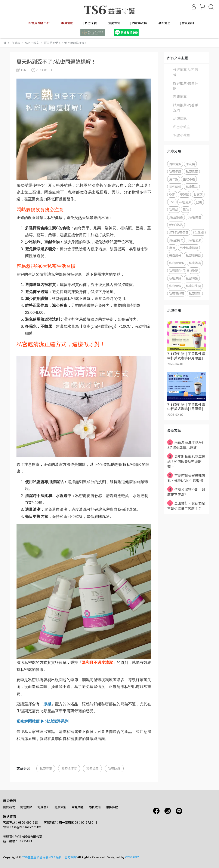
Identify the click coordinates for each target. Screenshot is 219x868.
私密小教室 (182, 127)
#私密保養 (176, 217)
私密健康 (46, 768)
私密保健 (175, 286)
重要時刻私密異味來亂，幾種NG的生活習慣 (186, 478)
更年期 (174, 179)
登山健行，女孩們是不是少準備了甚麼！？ (186, 506)
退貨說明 (61, 807)
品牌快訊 (180, 118)
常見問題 (78, 807)
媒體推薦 (180, 97)
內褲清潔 (175, 164)
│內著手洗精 (138, 23)
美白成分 (175, 255)
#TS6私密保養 (179, 232)
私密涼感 (92, 768)
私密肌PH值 (177, 270)
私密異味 (192, 187)
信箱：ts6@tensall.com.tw (22, 827)
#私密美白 (194, 217)
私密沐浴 (195, 263)
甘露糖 (198, 194)
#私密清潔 (194, 240)
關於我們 (9, 807)
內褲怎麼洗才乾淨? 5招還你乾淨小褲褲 (185, 445)
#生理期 (198, 232)
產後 (172, 248)
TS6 (172, 202)
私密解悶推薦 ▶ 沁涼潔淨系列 (42, 721)
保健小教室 (182, 135)
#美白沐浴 (176, 225)
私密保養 (192, 171)
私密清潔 (185, 202)
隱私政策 (95, 807)
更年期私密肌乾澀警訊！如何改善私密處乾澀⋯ (186, 461)
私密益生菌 (193, 286)
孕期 (172, 194)
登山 (199, 202)
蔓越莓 (184, 194)
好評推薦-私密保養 (186, 72)
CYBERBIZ (132, 857)
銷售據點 (26, 807)
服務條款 (112, 807)
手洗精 (190, 164)
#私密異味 (176, 240)
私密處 (174, 209)
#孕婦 (194, 270)
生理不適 (189, 179)
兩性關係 (175, 187)
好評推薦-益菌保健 (186, 86)
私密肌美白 (193, 255)
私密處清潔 (69, 768)
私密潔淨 (195, 293)
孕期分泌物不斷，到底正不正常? (186, 492)
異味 (186, 209)
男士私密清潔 (189, 248)
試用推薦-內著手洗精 (186, 107)
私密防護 (114, 768)
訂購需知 (43, 807)
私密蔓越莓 (177, 293)
